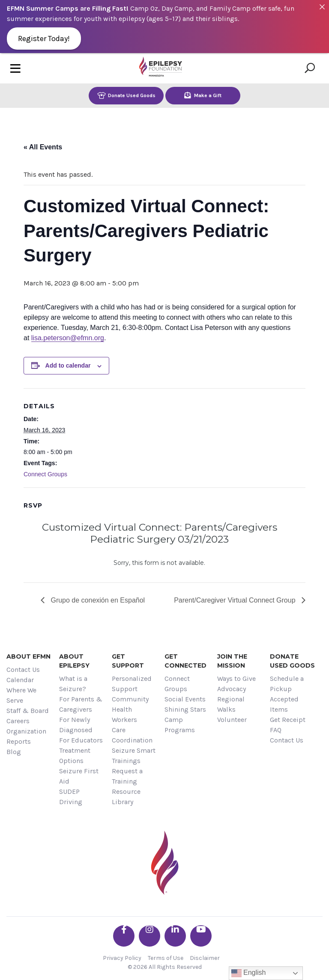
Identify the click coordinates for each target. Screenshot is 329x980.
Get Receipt (288, 720)
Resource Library (126, 797)
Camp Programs (180, 725)
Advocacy (232, 689)
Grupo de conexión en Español (97, 600)
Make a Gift (203, 95)
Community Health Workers (130, 709)
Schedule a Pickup (287, 684)
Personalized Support (132, 684)
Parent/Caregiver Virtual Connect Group (236, 600)
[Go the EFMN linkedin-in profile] (175, 936)
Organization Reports (26, 736)
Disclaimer (205, 958)
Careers (18, 721)
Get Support (128, 661)
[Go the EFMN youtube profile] (201, 936)
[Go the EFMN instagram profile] (150, 936)
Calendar (20, 680)
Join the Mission (232, 661)
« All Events (43, 147)
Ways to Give (236, 679)
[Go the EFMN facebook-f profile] (124, 936)
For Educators (81, 740)
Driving (71, 802)
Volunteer (232, 720)
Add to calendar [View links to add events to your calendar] (68, 365)
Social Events (185, 699)
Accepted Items (284, 704)
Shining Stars (185, 709)
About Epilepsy (74, 661)
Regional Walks (231, 704)
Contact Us (23, 670)
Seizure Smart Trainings (134, 756)
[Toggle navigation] (15, 68)
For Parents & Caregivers (81, 704)
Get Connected (185, 661)
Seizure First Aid (79, 776)
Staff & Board (28, 711)
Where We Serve (21, 695)
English (249, 973)
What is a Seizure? (73, 684)
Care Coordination (132, 735)
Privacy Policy (122, 958)
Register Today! (44, 39)
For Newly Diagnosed (76, 725)
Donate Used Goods (126, 95)
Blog (14, 752)
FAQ (276, 730)
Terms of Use (166, 958)
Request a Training (127, 776)
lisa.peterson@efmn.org (68, 338)
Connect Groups (45, 474)
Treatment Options (75, 756)
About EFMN (28, 656)
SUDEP (69, 791)
